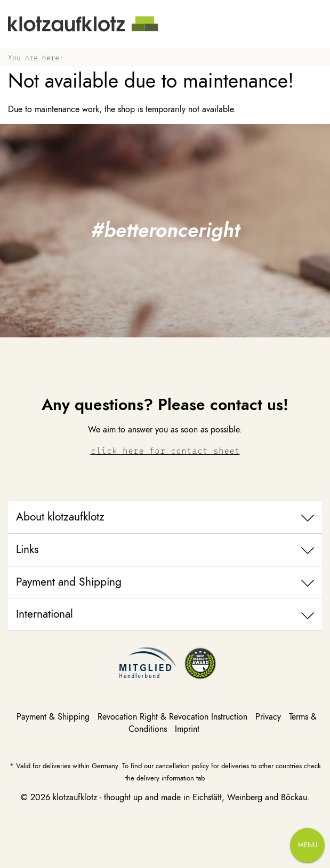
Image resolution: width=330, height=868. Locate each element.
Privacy (269, 717)
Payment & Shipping (54, 717)
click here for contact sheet (165, 450)
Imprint (187, 729)
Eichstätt (207, 798)
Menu (308, 845)
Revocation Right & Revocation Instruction (174, 717)
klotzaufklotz (75, 798)
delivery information (165, 778)
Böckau (294, 798)
